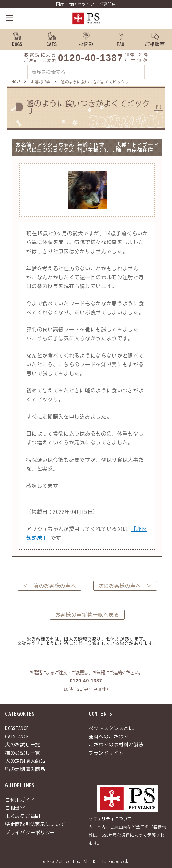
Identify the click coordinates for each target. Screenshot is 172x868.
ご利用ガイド (20, 800)
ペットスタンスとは (111, 728)
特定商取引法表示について (35, 824)
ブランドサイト (106, 753)
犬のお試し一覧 (23, 745)
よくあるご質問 (23, 816)
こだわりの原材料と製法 (116, 745)
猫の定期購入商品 (25, 769)
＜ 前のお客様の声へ (50, 586)
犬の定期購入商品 (25, 761)
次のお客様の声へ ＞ (125, 586)
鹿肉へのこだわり (109, 737)
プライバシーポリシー (30, 833)
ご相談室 (15, 808)
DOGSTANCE (17, 728)
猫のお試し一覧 (23, 753)
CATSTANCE (17, 737)
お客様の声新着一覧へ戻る (87, 615)
